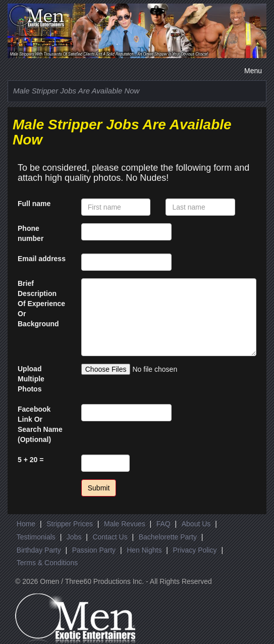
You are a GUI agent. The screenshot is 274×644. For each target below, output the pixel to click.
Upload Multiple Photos (31, 379)
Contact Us (110, 537)
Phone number (31, 233)
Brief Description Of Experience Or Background (41, 304)
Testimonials (36, 537)
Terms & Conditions (47, 563)
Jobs (74, 537)
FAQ (163, 524)
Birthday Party (39, 550)
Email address (42, 259)
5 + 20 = (31, 460)
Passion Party (94, 550)
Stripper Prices (70, 524)
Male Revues (125, 524)
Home (26, 524)
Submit (99, 488)
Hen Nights (144, 550)
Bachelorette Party (168, 537)
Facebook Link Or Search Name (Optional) (40, 424)
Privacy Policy (195, 550)
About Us (196, 524)
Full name (34, 204)
